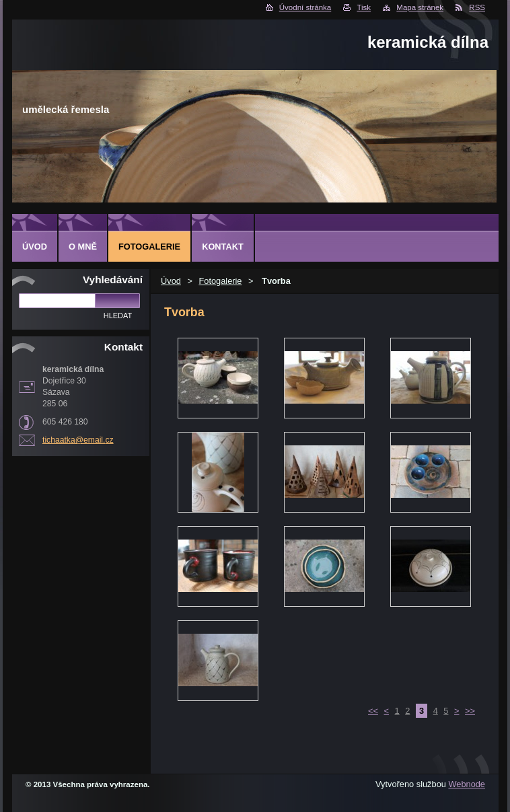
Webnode (467, 784)
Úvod (171, 281)
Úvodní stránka (305, 7)
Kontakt (223, 247)
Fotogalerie (220, 281)
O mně (83, 247)
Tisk (364, 7)
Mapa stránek (420, 7)
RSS (477, 7)
